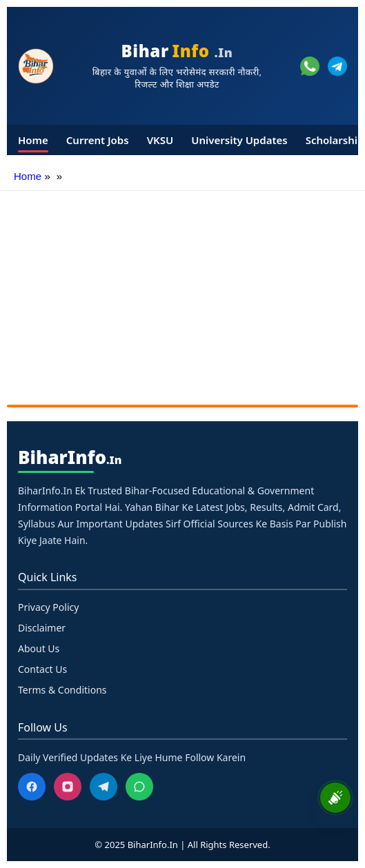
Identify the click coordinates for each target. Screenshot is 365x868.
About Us (39, 648)
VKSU (160, 140)
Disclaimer (42, 628)
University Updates (239, 140)
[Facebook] (32, 787)
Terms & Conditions (62, 690)
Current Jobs (98, 140)
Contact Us (42, 669)
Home (33, 140)
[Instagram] (68, 787)
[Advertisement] (182, 294)
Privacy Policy (48, 607)
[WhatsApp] (139, 787)
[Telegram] (103, 787)
